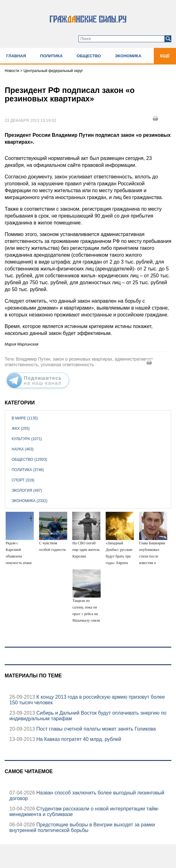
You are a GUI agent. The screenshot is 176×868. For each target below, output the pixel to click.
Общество (89, 56)
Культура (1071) (27, 439)
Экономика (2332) (29, 501)
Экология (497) (27, 490)
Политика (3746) (28, 470)
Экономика (128, 56)
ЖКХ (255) (20, 429)
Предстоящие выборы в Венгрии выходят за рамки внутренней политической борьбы (82, 827)
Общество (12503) (29, 460)
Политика (51, 56)
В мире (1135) (25, 418)
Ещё (165, 56)
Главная (16, 56)
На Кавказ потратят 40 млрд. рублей (78, 739)
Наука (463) (23, 449)
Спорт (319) (23, 480)
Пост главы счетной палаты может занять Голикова (96, 729)
